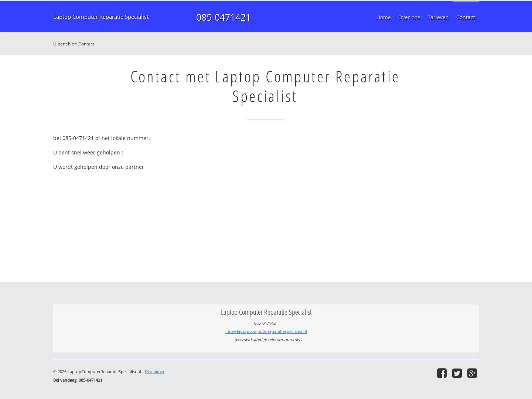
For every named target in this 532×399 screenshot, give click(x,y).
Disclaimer (155, 371)
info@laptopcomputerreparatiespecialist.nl (266, 331)
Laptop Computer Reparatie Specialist (101, 17)
